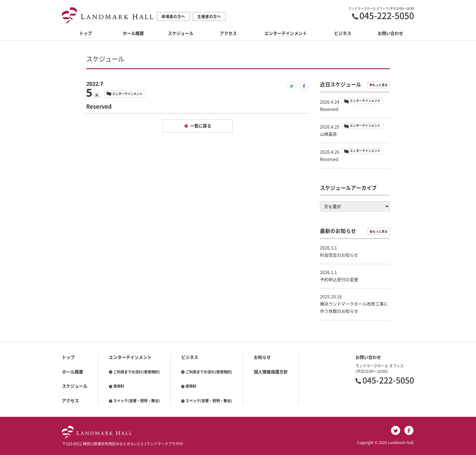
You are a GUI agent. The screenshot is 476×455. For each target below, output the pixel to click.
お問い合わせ (390, 33)
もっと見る (380, 85)
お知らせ (262, 357)
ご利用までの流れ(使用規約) (137, 372)
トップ (86, 33)
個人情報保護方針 (271, 372)
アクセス (228, 33)
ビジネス (343, 33)
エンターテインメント (286, 33)
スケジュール (181, 33)
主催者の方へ (209, 17)
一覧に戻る (201, 126)
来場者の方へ (173, 17)
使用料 (119, 386)
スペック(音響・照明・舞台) (137, 401)
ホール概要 (133, 33)
